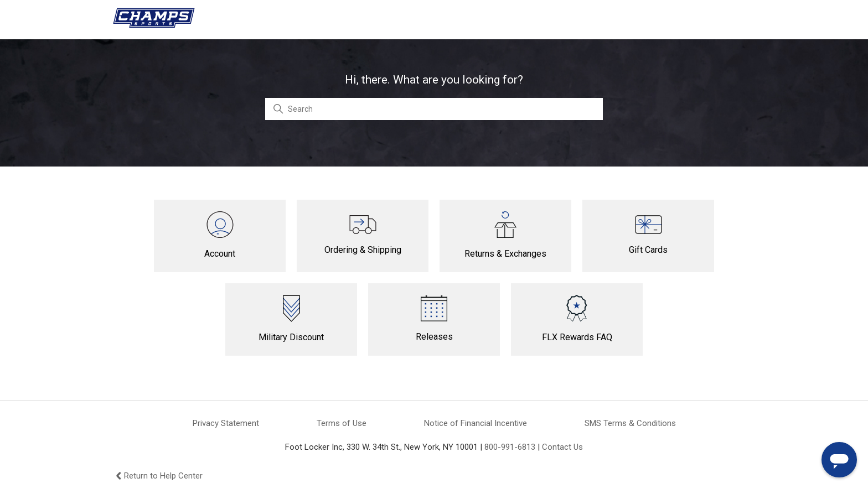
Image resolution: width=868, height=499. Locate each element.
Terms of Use (342, 423)
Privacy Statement (226, 423)
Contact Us (562, 447)
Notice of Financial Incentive (476, 423)
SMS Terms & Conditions (630, 423)
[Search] (434, 109)
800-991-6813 (510, 447)
